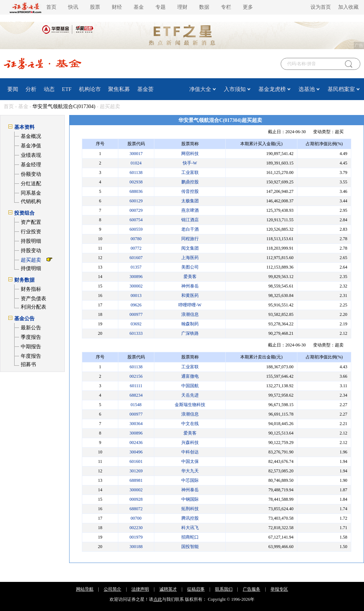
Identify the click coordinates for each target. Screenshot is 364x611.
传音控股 (190, 191)
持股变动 (31, 251)
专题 (161, 7)
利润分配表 (33, 307)
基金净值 (31, 146)
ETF (67, 89)
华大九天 (190, 471)
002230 (136, 528)
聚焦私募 (119, 89)
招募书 (28, 364)
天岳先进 (190, 395)
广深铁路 (190, 333)
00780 (136, 239)
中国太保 (190, 461)
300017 (136, 154)
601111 (136, 386)
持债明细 (31, 268)
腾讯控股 (190, 518)
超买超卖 (31, 260)
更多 (248, 7)
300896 (136, 277)
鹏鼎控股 (190, 182)
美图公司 (190, 267)
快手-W (190, 163)
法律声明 (140, 589)
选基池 (307, 89)
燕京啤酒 (190, 210)
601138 (136, 172)
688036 (136, 191)
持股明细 (31, 241)
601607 (136, 258)
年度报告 (31, 356)
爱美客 (190, 277)
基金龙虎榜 (272, 89)
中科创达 (190, 452)
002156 (136, 376)
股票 (95, 7)
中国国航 (190, 386)
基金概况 (31, 136)
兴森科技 (190, 443)
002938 (136, 182)
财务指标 (31, 289)
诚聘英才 (168, 589)
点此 (158, 599)
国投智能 (190, 547)
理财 (182, 7)
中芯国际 (190, 480)
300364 (136, 424)
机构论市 (90, 89)
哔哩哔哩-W (190, 305)
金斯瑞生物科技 (190, 405)
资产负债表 (33, 299)
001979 (136, 537)
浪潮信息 (190, 314)
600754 (136, 220)
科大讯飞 (190, 528)
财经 (117, 7)
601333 (136, 333)
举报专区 (279, 589)
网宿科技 (190, 154)
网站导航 (85, 589)
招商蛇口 (190, 537)
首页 (51, 7)
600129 (136, 201)
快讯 (73, 7)
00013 (136, 295)
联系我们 (224, 589)
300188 (136, 547)
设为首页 (321, 7)
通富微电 (190, 376)
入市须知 (235, 89)
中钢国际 (190, 499)
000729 (136, 210)
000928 (136, 499)
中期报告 (31, 347)
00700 (136, 518)
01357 (136, 267)
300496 (136, 452)
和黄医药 (190, 295)
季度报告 (31, 337)
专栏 (226, 7)
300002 (136, 286)
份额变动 (31, 174)
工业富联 (190, 172)
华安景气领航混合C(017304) (64, 106)
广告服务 (252, 589)
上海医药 (190, 258)
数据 (204, 7)
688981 (136, 480)
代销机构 (31, 201)
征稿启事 (196, 589)
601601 (136, 461)
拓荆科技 (190, 509)
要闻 (13, 89)
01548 (136, 405)
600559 (136, 229)
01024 (136, 163)
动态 (49, 89)
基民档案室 (341, 89)
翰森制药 (190, 324)
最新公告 (31, 328)
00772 (136, 248)
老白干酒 (190, 229)
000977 (136, 314)
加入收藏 (348, 7)
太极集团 (190, 201)
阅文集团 (190, 248)
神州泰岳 (190, 286)
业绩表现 (31, 155)
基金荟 (145, 89)
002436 (136, 443)
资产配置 (31, 222)
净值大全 (200, 89)
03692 (136, 324)
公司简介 (112, 589)
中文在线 (190, 424)
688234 (136, 395)
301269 (136, 471)
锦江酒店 (190, 220)
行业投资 (31, 232)
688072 (136, 509)
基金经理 (31, 165)
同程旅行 (190, 239)
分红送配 (31, 184)
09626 (136, 305)
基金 (139, 7)
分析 (31, 89)
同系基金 (31, 193)
